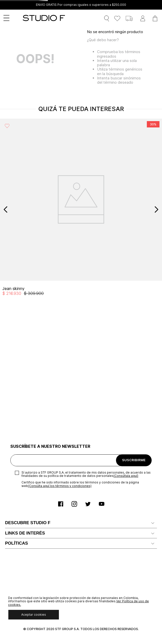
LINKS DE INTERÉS (25, 533)
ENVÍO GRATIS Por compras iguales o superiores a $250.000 (81, 5)
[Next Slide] (156, 209)
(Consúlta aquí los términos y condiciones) (60, 486)
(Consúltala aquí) (126, 476)
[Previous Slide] (6, 209)
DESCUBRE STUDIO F (28, 523)
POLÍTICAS (17, 543)
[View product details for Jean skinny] (81, 209)
